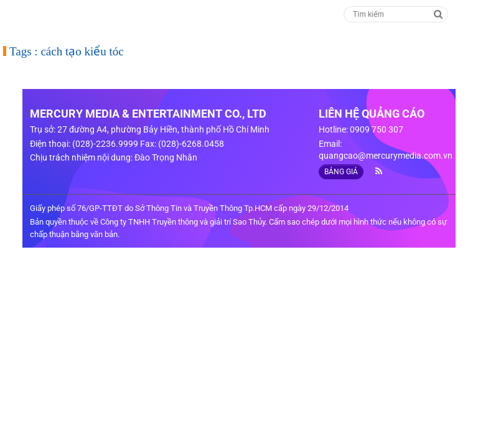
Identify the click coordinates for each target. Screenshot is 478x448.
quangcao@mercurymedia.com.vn (386, 156)
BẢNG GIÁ (341, 172)
